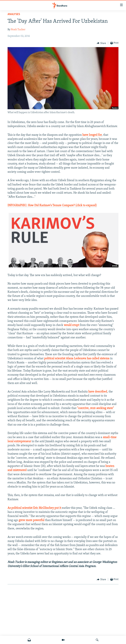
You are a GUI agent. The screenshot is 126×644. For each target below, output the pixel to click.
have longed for (92, 135)
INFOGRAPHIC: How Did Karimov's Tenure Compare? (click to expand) (52, 205)
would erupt (72, 325)
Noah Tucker (18, 30)
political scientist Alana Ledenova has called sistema (77, 359)
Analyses (14, 14)
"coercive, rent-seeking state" (95, 408)
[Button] (101, 43)
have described (98, 392)
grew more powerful (31, 520)
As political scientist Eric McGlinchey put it (35, 508)
